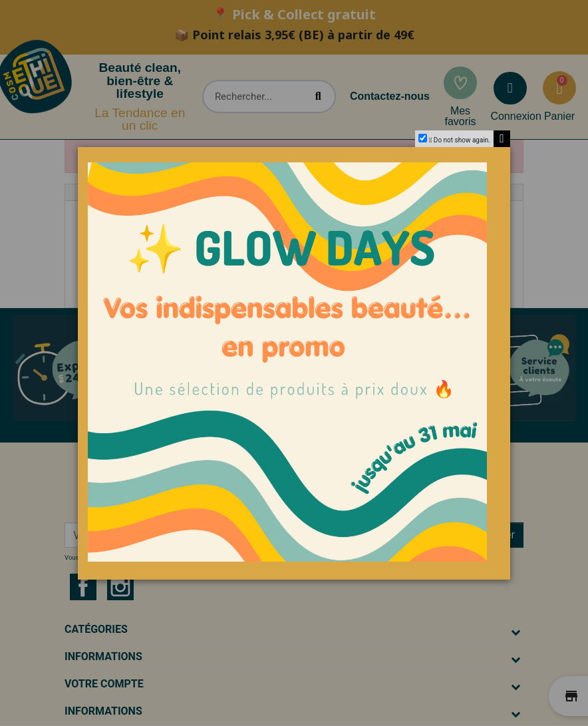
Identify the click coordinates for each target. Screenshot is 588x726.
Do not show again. (462, 140)
